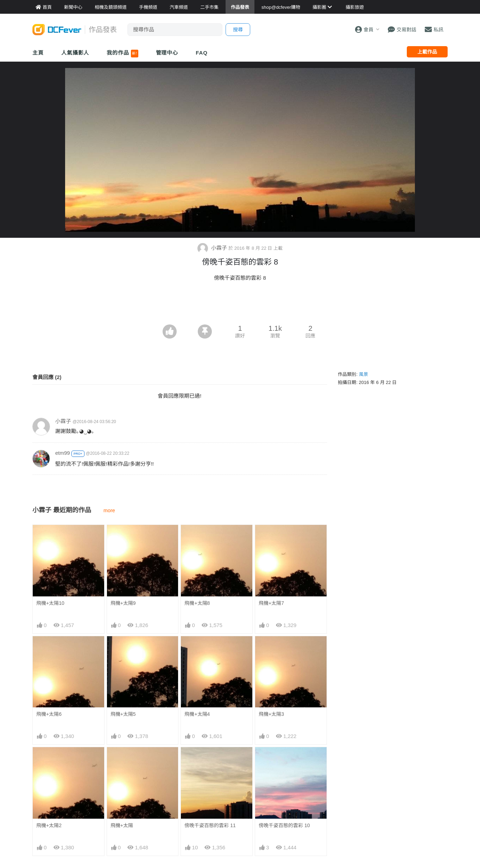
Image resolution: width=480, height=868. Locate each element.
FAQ (202, 53)
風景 (364, 374)
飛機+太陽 (122, 825)
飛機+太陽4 (197, 714)
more (109, 510)
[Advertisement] (240, 305)
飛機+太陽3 (271, 714)
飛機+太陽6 (49, 714)
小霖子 (213, 248)
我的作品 (122, 54)
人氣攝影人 (75, 53)
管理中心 (167, 53)
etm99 (63, 453)
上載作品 (427, 52)
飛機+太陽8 (197, 603)
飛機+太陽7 (271, 603)
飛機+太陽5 (123, 714)
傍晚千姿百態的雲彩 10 (284, 825)
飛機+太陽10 (50, 603)
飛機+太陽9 (123, 603)
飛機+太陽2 (49, 825)
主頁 (38, 53)
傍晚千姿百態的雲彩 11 (210, 825)
